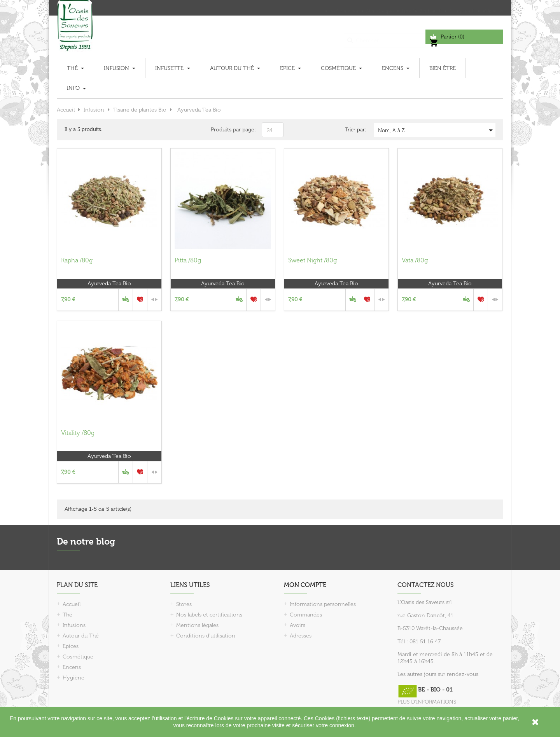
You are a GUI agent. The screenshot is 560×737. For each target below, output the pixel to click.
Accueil (72, 604)
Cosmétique (78, 657)
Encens (72, 667)
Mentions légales (197, 625)
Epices (71, 646)
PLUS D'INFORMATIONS (427, 702)
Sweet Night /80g (312, 260)
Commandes (306, 615)
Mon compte (305, 585)
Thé (67, 615)
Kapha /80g (77, 260)
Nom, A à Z (437, 130)
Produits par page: (233, 130)
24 (269, 130)
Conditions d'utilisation (206, 636)
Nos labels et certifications (209, 615)
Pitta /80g (188, 260)
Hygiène (73, 678)
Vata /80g (415, 260)
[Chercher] (385, 37)
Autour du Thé (81, 636)
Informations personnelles (323, 604)
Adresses (301, 636)
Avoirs (297, 625)
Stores (184, 604)
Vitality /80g (78, 433)
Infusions (74, 625)
